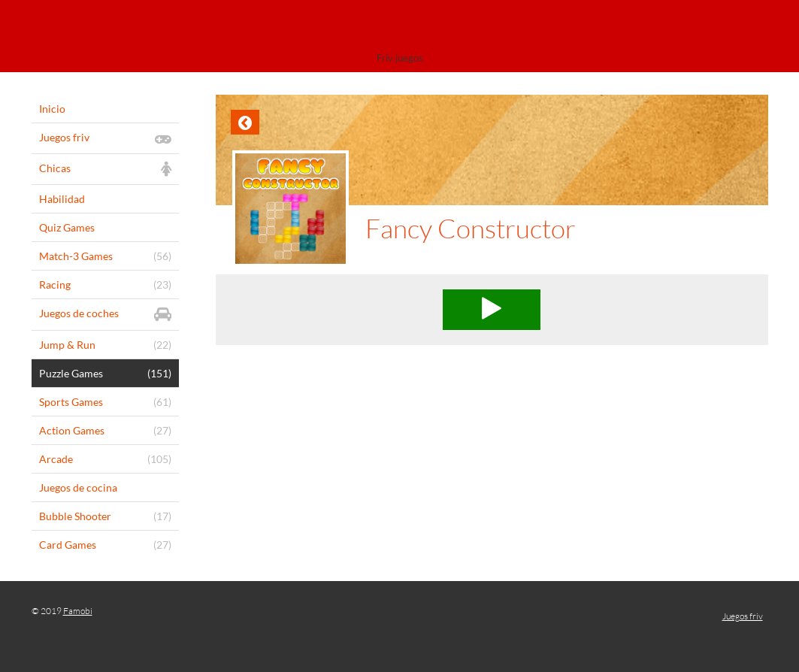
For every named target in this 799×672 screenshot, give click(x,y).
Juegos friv (743, 616)
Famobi (78, 611)
